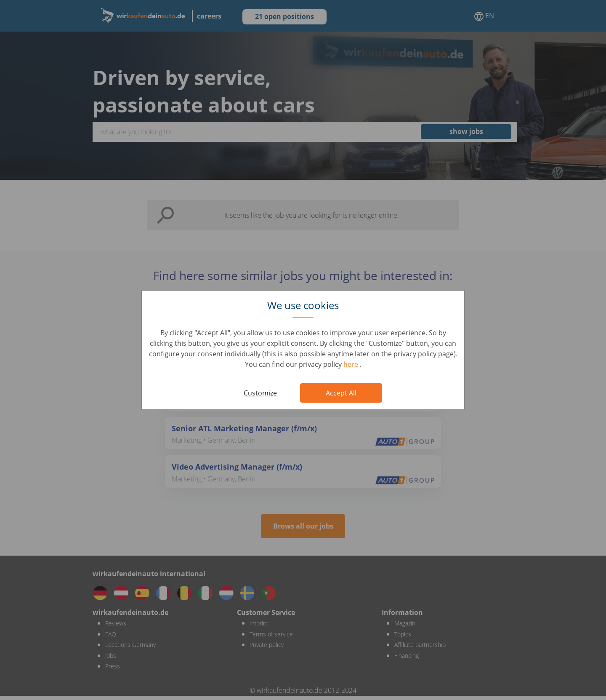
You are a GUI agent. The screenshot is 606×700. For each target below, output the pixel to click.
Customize (260, 393)
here (352, 364)
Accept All (341, 393)
